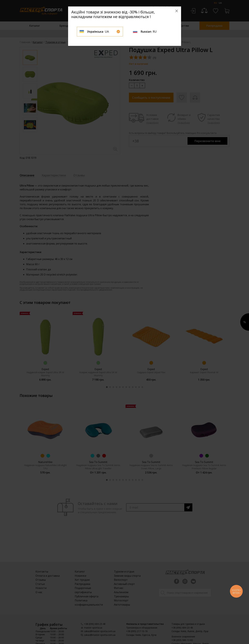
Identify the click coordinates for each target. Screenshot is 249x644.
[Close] (177, 11)
